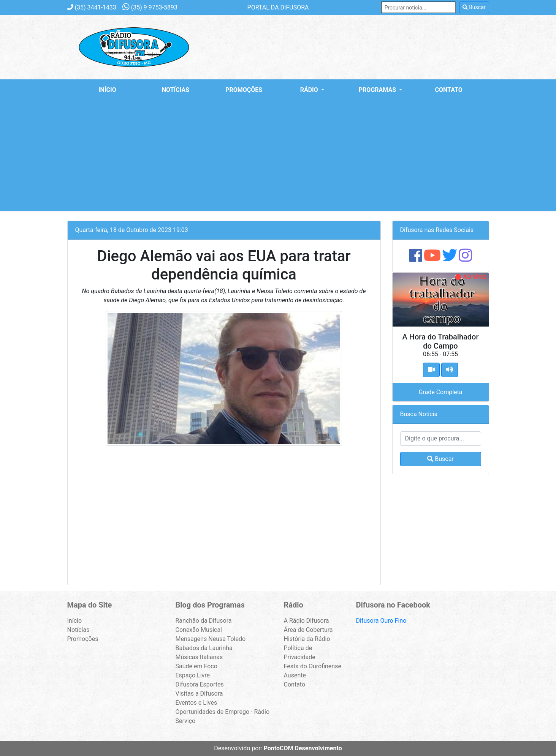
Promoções (244, 90)
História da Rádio (307, 639)
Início (107, 90)
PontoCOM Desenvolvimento (303, 748)
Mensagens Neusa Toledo (211, 639)
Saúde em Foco (196, 666)
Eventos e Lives (196, 703)
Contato (449, 90)
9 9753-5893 (150, 7)
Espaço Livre (193, 675)
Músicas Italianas (199, 657)
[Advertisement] (278, 158)
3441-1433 (92, 7)
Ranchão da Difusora (204, 621)
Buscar (474, 7)
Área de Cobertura (308, 630)
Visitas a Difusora (199, 694)
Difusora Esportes (200, 684)
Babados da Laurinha (204, 648)
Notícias (176, 90)
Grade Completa (440, 392)
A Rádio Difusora (307, 621)
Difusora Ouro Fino (381, 621)
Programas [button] (378, 90)
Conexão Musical (199, 630)
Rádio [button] (310, 90)
